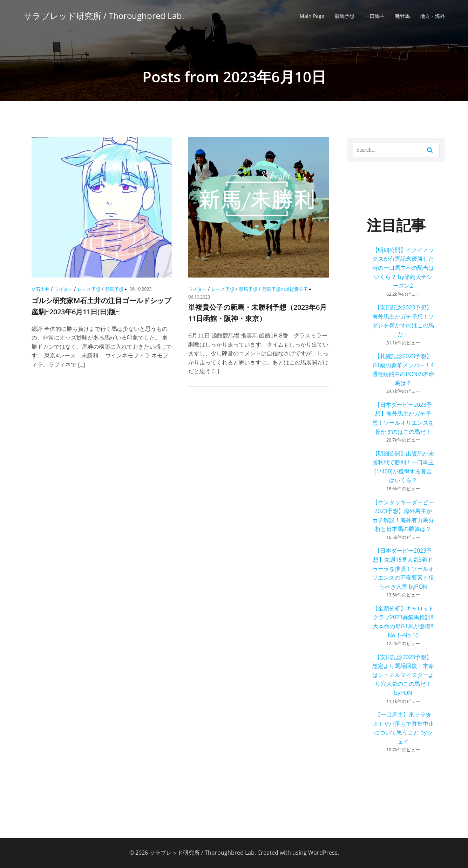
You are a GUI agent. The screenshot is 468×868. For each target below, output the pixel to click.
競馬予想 (345, 16)
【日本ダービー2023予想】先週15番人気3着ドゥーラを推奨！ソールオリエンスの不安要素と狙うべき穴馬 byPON (403, 568)
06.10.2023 (141, 289)
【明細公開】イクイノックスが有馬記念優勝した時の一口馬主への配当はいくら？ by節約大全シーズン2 (403, 268)
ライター (63, 289)
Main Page (312, 16)
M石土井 (40, 289)
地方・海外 (433, 16)
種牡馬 (402, 16)
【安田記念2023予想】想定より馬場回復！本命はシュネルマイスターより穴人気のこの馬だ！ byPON (403, 675)
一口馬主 (375, 16)
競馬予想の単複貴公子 (285, 289)
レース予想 (89, 289)
